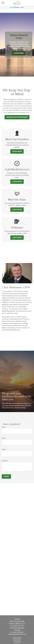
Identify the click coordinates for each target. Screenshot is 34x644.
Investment (17, 642)
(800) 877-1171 (20, 624)
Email (4, 438)
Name (4, 427)
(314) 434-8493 (19, 621)
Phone (4, 449)
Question (5, 461)
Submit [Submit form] (6, 476)
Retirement (17, 640)
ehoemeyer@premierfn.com (17, 634)
